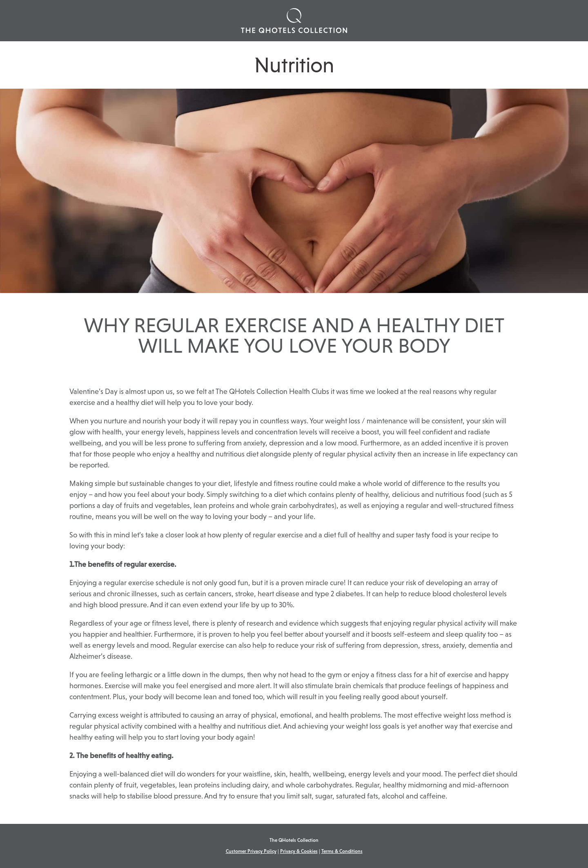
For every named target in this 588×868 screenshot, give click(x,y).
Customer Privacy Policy (251, 851)
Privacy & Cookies (299, 851)
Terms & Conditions (342, 851)
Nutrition (294, 65)
